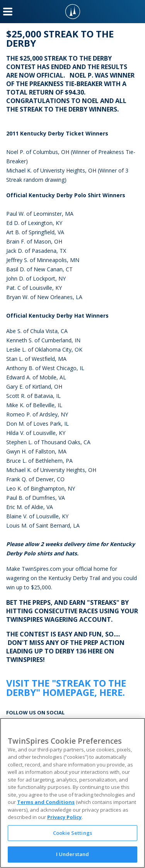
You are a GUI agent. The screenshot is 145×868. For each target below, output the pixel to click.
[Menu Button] (8, 12)
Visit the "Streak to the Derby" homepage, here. (66, 688)
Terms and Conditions (46, 802)
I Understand (73, 854)
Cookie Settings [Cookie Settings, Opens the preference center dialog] (72, 833)
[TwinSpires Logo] (73, 12)
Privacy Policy (64, 817)
